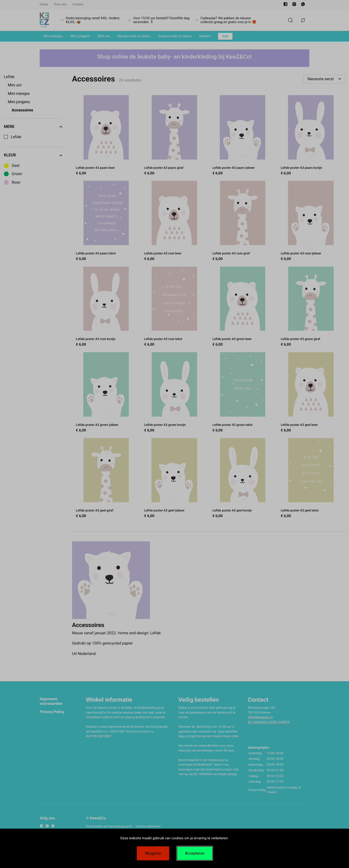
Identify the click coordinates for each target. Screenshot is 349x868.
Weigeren (153, 853)
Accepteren (195, 853)
